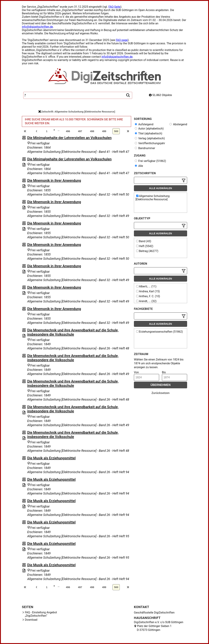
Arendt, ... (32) (146, 301)
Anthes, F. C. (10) (148, 296)
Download (31, 620)
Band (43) (144, 241)
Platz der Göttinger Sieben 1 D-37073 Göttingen (154, 628)
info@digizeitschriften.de (37, 27)
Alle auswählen (161, 188)
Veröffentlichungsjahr (150, 143)
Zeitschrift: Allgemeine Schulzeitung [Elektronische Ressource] (77, 112)
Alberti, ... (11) (146, 286)
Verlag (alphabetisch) (150, 138)
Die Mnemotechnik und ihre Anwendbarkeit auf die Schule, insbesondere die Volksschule (73, 332)
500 (116, 131)
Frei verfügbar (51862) (150, 161)
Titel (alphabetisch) (149, 133)
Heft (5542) (145, 246)
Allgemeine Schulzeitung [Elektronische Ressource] (153, 198)
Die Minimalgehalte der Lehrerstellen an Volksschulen (69, 138)
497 (80, 131)
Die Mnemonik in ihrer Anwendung (54, 180)
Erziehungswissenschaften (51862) (160, 332)
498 (92, 131)
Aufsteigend (144, 124)
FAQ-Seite (114, 7)
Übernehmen (161, 385)
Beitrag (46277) (147, 251)
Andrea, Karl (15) (148, 291)
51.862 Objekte (161, 95)
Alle (139, 166)
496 (68, 131)
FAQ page (122, 40)
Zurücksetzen (160, 393)
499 (104, 131)
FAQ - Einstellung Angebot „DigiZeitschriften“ (41, 614)
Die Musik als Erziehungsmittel (51, 458)
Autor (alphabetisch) (149, 129)
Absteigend (178, 124)
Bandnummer (145, 148)
